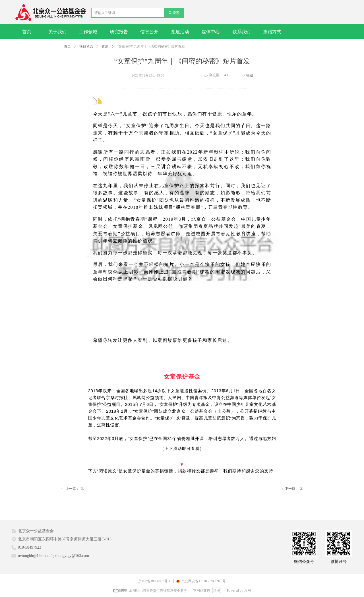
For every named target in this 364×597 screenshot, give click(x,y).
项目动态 (86, 46)
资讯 (105, 46)
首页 (67, 46)
